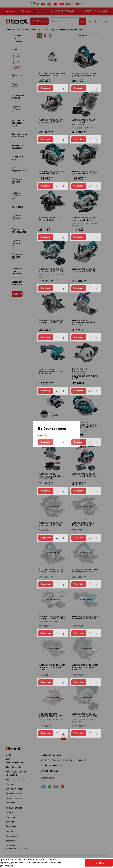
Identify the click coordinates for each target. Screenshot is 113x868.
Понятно (99, 863)
